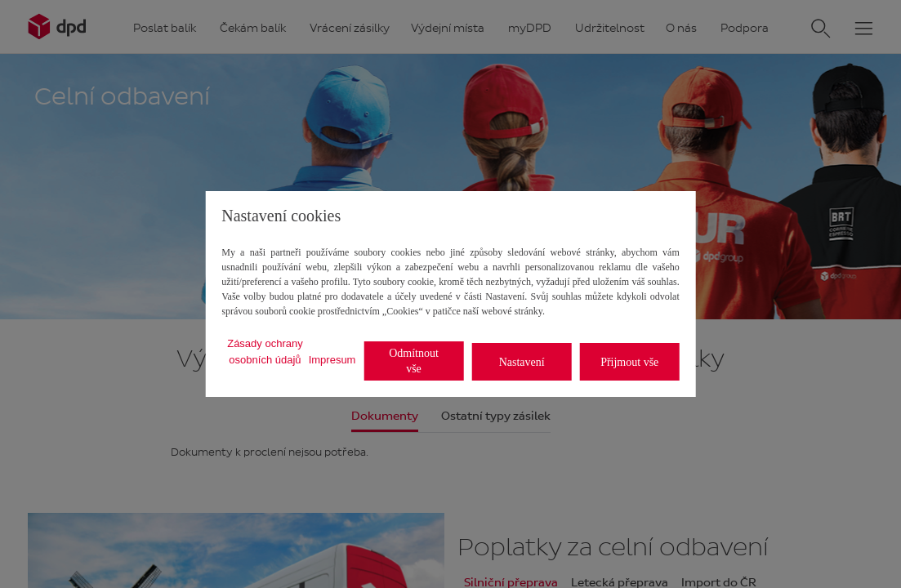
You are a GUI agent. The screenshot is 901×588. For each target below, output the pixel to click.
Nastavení (522, 362)
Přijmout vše (629, 362)
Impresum (332, 360)
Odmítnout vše (414, 361)
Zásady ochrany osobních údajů (265, 352)
